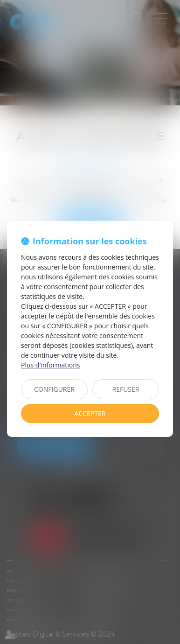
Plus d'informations (50, 365)
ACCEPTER (90, 413)
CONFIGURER (54, 389)
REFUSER (126, 389)
